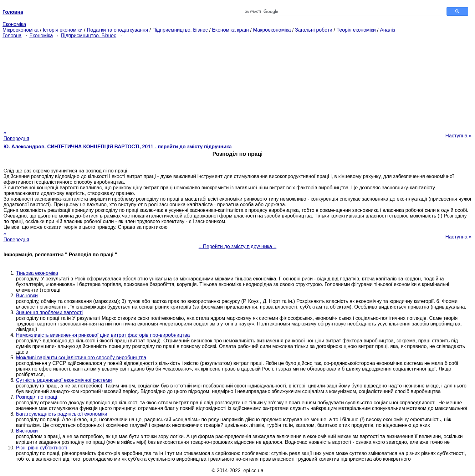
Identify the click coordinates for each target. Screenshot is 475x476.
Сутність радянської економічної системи (64, 380)
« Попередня (16, 136)
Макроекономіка (272, 30)
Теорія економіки (356, 30)
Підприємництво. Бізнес (180, 30)
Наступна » (458, 136)
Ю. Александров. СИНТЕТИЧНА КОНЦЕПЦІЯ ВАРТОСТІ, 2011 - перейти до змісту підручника (117, 147)
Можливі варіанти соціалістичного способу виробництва (81, 358)
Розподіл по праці (36, 397)
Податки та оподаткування (117, 30)
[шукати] (341, 12)
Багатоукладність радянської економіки (62, 414)
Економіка (14, 24)
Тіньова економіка (37, 273)
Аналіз (388, 30)
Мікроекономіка (20, 30)
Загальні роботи (314, 30)
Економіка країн (231, 30)
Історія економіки (63, 30)
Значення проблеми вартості (49, 312)
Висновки (27, 296)
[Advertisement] (237, 82)
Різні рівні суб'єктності (42, 448)
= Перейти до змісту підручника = (238, 246)
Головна (12, 36)
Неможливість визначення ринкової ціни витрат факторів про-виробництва (103, 335)
